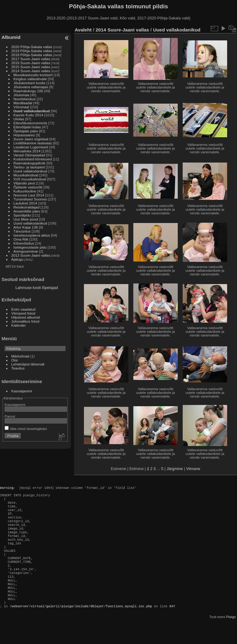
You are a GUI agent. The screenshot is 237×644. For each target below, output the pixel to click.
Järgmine (175, 469)
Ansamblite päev (27, 211)
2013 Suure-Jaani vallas (31, 255)
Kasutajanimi (22, 391)
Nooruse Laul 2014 (29, 195)
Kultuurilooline (25, 191)
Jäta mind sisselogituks (26, 429)
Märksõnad (20, 356)
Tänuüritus (22, 231)
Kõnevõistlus (24, 243)
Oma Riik (21, 239)
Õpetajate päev (26, 131)
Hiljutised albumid (26, 317)
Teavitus (18, 368)
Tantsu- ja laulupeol (29, 167)
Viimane (193, 469)
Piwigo (231, 639)
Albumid (11, 37)
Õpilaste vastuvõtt (28, 187)
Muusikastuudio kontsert (33, 75)
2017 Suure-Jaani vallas (31, 59)
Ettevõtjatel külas (27, 127)
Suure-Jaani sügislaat (31, 139)
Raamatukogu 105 (28, 91)
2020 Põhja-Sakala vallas (32, 47)
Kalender (19, 325)
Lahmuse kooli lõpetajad (37, 288)
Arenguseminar (26, 251)
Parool (10, 416)
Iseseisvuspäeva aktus (32, 235)
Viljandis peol (24, 183)
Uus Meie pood (26, 219)
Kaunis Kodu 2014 (28, 115)
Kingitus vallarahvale (30, 79)
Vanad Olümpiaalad (29, 155)
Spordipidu (22, 215)
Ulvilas (19, 119)
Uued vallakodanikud (32, 111)
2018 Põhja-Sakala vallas (32, 55)
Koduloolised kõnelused (33, 159)
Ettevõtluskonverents (30, 123)
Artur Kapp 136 (26, 227)
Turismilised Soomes (30, 199)
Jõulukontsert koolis (29, 83)
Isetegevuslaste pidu (30, 247)
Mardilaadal (23, 103)
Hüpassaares (24, 135)
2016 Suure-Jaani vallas (31, 63)
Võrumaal (21, 107)
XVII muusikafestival (30, 179)
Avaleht (83, 30)
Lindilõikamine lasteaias (33, 143)
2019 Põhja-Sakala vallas (32, 51)
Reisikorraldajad (27, 207)
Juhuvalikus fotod (25, 321)
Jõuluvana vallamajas (31, 87)
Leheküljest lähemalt (28, 364)
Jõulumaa (21, 95)
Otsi (15, 360)
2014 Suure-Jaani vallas (31, 71)
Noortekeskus (25, 99)
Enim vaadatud (24, 309)
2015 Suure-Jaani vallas (31, 67)
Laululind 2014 (25, 203)
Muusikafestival (26, 175)
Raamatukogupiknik (29, 163)
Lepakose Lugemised (31, 147)
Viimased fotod (23, 313)
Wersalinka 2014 (27, 151)
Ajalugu (17, 259)
